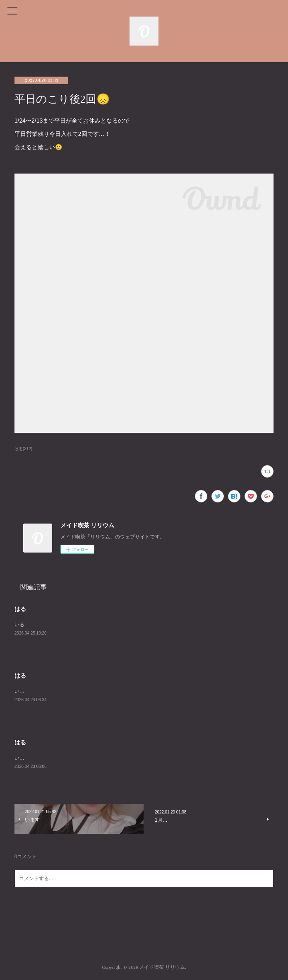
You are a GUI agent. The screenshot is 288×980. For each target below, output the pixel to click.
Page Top (144, 934)
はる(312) (23, 449)
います (22, 691)
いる (19, 625)
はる (20, 609)
